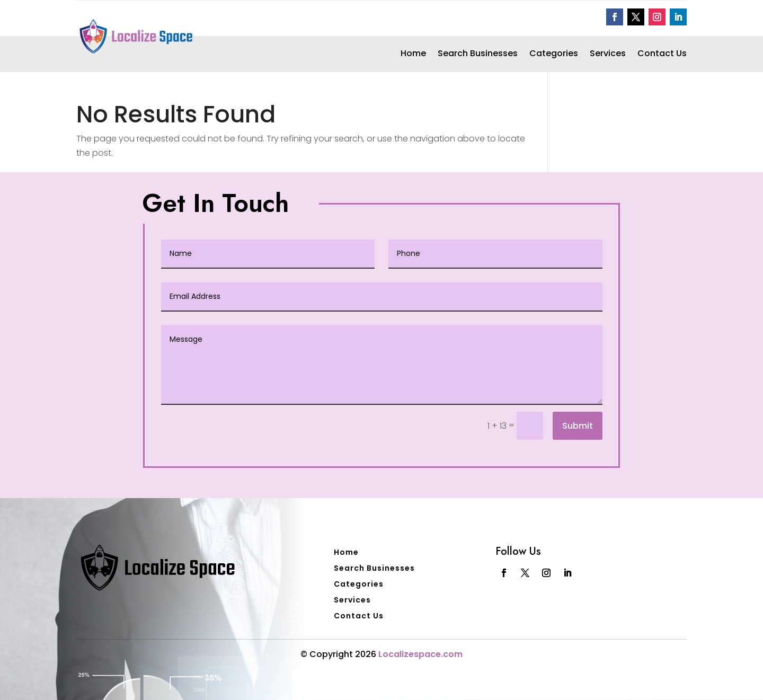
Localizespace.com (420, 654)
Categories (554, 55)
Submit (578, 426)
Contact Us (662, 55)
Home (413, 55)
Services (608, 55)
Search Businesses (478, 55)
